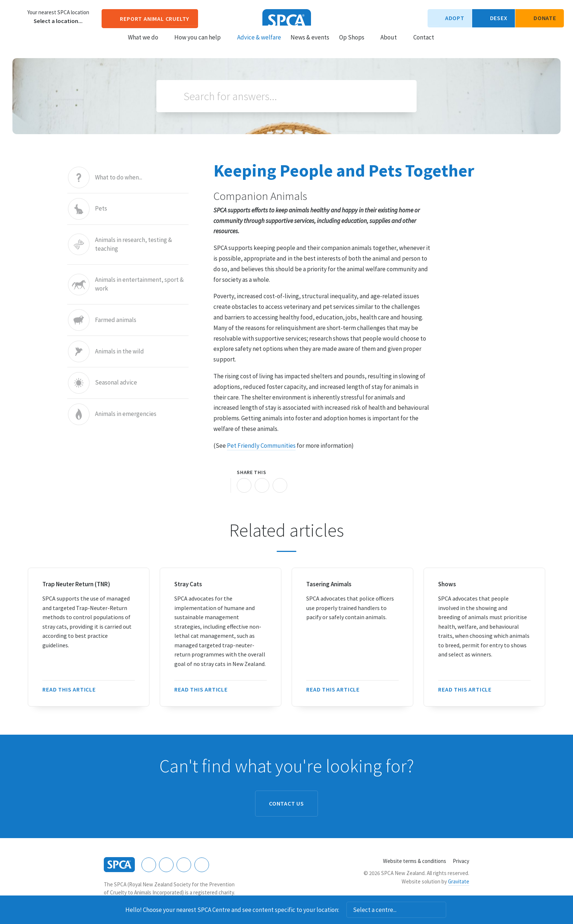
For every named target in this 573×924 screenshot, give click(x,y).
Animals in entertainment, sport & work (139, 285)
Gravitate (459, 881)
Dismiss (456, 910)
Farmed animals (116, 320)
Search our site (446, 44)
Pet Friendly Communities (261, 446)
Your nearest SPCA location (58, 12)
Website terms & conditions (415, 861)
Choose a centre (16, 16)
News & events (310, 44)
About (392, 44)
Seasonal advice (116, 383)
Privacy (461, 861)
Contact (424, 44)
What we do (146, 44)
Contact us (286, 803)
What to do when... (119, 177)
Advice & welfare (259, 44)
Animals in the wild (119, 351)
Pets (101, 209)
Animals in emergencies (126, 414)
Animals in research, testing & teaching (134, 244)
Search (173, 96)
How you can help (201, 44)
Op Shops (355, 44)
